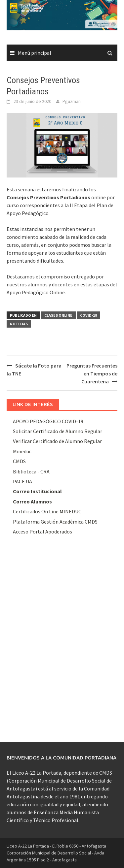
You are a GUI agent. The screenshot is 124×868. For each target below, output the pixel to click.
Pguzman (72, 101)
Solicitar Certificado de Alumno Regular (58, 431)
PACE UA (22, 481)
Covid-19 (88, 315)
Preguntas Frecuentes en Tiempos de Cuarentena (92, 373)
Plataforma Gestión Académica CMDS (55, 522)
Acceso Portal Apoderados (42, 531)
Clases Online (58, 315)
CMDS (19, 461)
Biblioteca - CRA (31, 471)
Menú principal (35, 53)
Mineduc (22, 451)
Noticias (19, 324)
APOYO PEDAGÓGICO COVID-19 (48, 421)
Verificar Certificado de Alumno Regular (57, 441)
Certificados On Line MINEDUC (47, 511)
